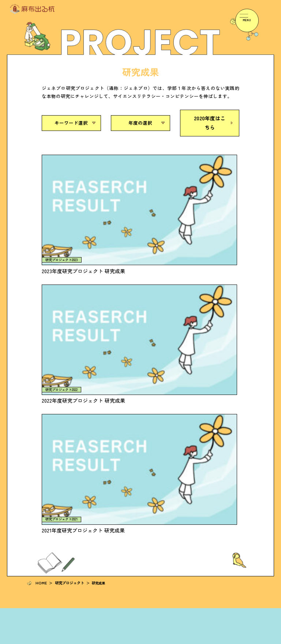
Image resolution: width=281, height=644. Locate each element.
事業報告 (213, 438)
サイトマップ (245, 640)
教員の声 (34, 530)
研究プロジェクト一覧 (45, 480)
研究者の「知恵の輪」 (132, 438)
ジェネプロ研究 (127, 530)
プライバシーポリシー (211, 640)
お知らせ (121, 480)
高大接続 (121, 522)
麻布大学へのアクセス (224, 480)
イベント (121, 488)
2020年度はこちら (210, 121)
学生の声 (34, 522)
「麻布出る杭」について (46, 438)
